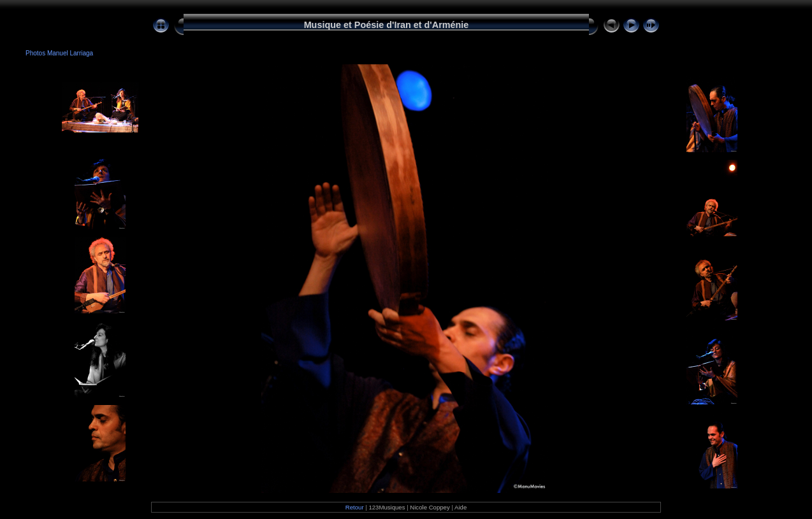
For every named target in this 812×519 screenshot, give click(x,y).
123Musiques (387, 507)
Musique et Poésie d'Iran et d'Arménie (387, 25)
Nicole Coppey (430, 507)
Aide (460, 507)
